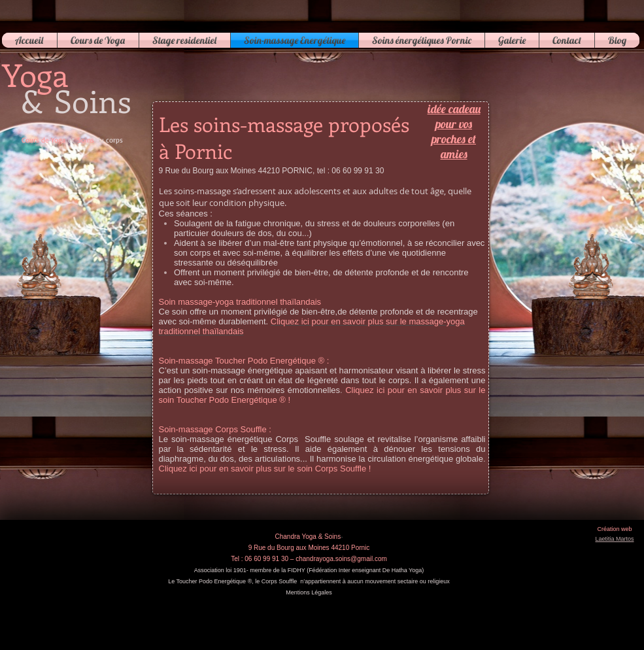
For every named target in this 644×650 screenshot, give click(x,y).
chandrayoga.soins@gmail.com (341, 559)
